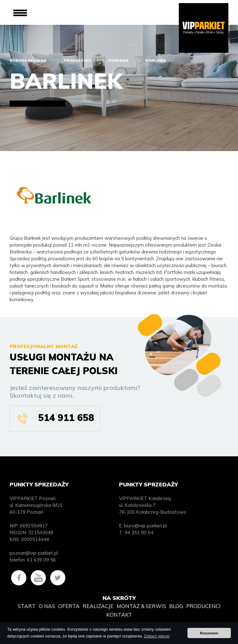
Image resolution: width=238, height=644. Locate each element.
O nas (47, 606)
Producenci (77, 60)
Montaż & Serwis (141, 606)
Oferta (69, 606)
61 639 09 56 (41, 560)
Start (27, 606)
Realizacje (98, 606)
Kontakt (119, 615)
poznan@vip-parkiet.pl (34, 553)
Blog (176, 606)
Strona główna (28, 60)
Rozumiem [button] (209, 633)
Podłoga (118, 60)
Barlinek (156, 60)
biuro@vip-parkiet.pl (145, 526)
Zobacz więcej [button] (156, 636)
